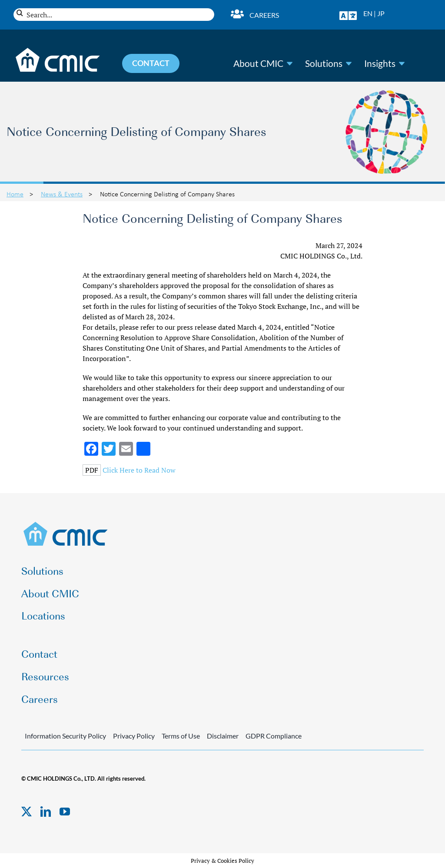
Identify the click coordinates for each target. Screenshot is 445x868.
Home (15, 194)
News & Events (62, 194)
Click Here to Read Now (139, 470)
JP (381, 13)
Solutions (324, 63)
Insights (380, 63)
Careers (264, 15)
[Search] (20, 13)
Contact (39, 653)
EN (368, 13)
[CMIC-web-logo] (66, 524)
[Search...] (114, 15)
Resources (45, 676)
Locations (43, 615)
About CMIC (258, 63)
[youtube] (65, 812)
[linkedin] (46, 812)
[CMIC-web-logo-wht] (58, 50)
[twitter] (27, 812)
